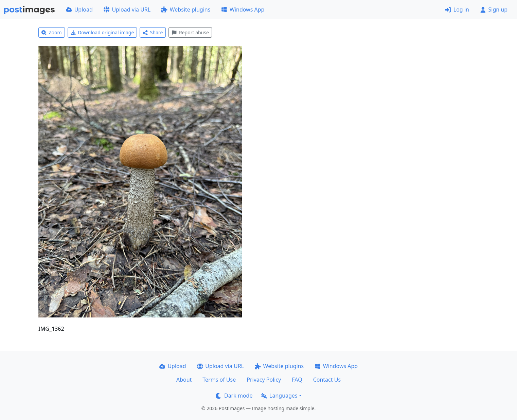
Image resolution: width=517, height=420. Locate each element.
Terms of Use (219, 380)
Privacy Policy (264, 380)
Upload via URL (127, 10)
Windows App (243, 10)
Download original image (102, 32)
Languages (279, 396)
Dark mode (234, 396)
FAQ (297, 380)
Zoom (52, 32)
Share (153, 32)
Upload (79, 10)
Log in (457, 10)
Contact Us (327, 380)
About (184, 380)
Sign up (494, 10)
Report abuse (190, 32)
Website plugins (186, 10)
